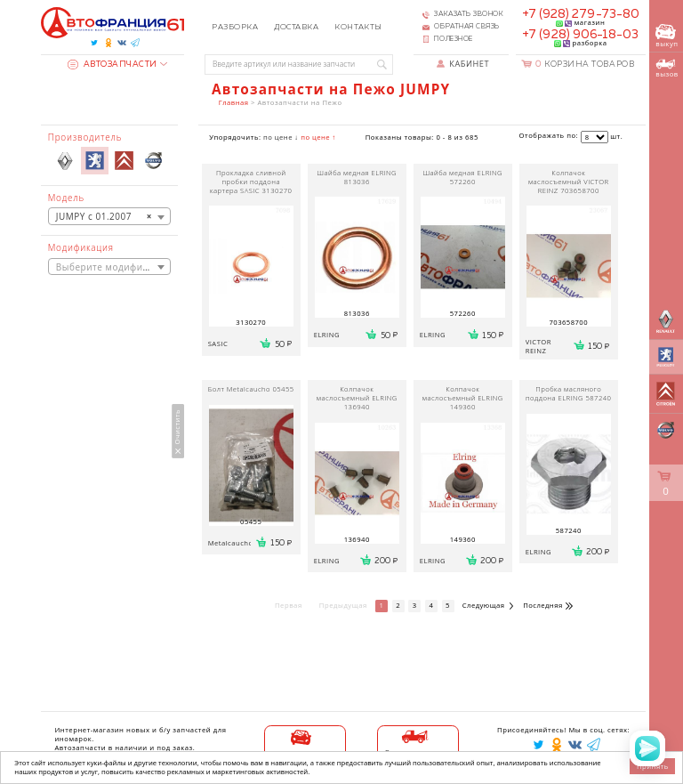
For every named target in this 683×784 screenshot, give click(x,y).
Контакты (358, 27)
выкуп (667, 36)
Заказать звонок (469, 14)
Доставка (296, 27)
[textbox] (109, 267)
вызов (667, 69)
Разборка (235, 27)
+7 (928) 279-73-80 (581, 14)
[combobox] (109, 216)
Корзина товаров (585, 65)
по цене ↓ (281, 137)
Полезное (453, 39)
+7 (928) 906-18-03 (580, 35)
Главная (234, 102)
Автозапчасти (112, 65)
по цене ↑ (318, 137)
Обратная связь (467, 27)
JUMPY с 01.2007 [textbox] (104, 216)
